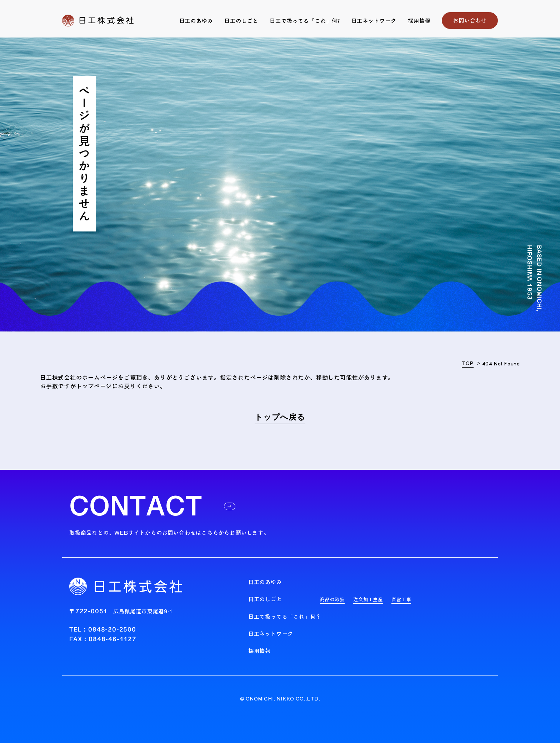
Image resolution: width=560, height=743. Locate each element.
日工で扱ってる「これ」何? (305, 21)
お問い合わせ (470, 21)
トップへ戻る (280, 417)
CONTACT (152, 506)
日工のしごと (241, 21)
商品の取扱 (332, 600)
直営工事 (401, 600)
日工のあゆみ (196, 21)
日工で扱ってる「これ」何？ (285, 617)
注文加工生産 (368, 600)
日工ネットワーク (374, 21)
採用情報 (419, 21)
